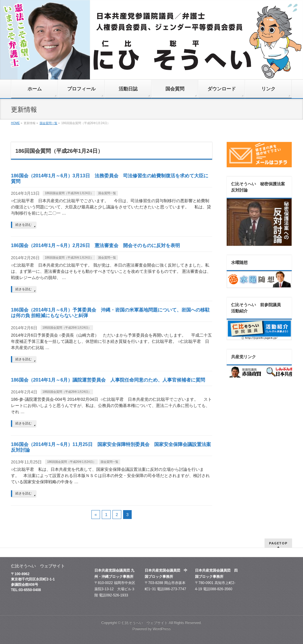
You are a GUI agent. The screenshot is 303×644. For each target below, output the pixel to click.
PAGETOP (278, 543)
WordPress (162, 629)
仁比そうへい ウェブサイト (145, 623)
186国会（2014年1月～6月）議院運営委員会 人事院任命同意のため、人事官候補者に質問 (108, 380)
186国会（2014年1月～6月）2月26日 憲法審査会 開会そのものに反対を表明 (95, 245)
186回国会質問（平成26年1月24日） (69, 193)
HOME (15, 123)
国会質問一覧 (49, 123)
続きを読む (24, 225)
